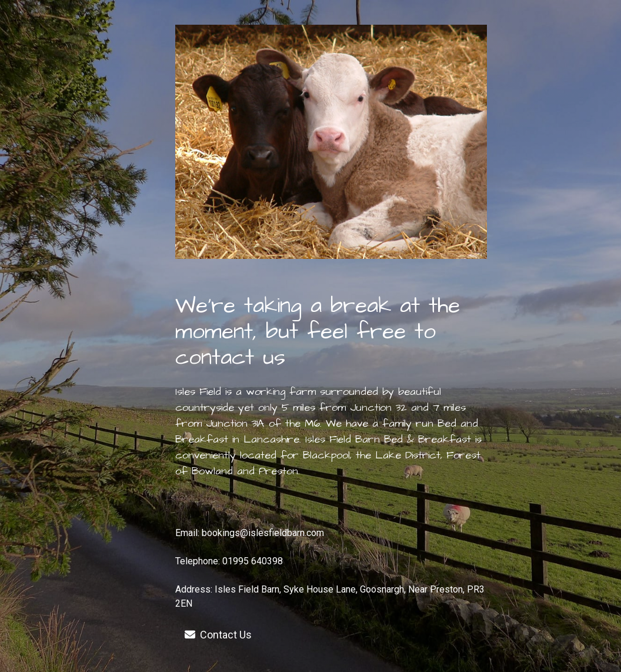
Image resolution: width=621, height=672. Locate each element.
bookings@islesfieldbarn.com (263, 533)
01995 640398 (253, 561)
